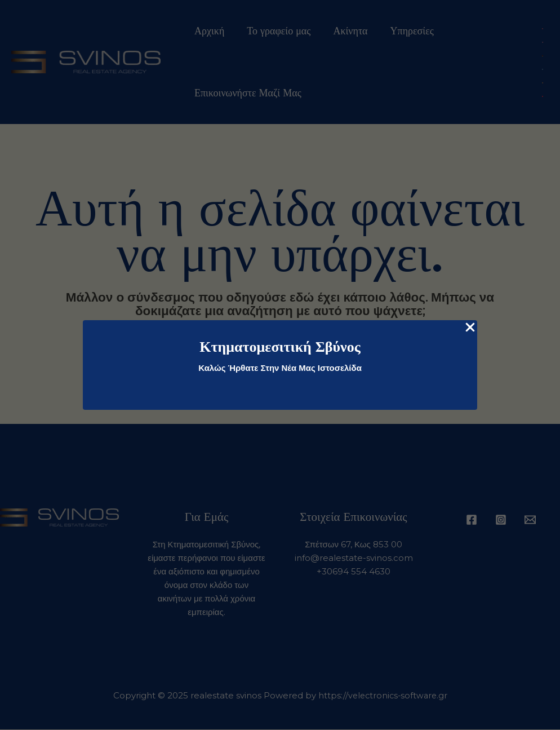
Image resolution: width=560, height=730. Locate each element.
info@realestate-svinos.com (354, 558)
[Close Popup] (470, 328)
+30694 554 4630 (354, 572)
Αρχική (208, 31)
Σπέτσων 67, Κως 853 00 (354, 545)
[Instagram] (501, 520)
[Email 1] (530, 520)
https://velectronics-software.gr (383, 696)
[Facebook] (472, 520)
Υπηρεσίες (404, 31)
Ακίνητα (345, 31)
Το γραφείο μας (275, 31)
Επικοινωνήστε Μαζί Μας (247, 93)
